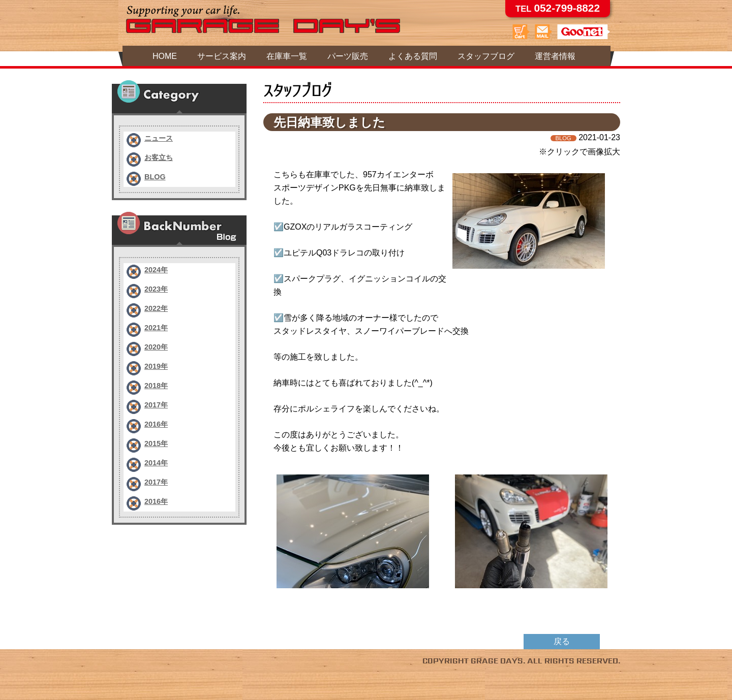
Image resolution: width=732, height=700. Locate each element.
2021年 (156, 328)
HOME (165, 56)
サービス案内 (222, 56)
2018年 (156, 386)
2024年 (156, 270)
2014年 (156, 463)
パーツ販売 (348, 56)
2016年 (156, 424)
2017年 (156, 405)
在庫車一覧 (287, 56)
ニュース (159, 138)
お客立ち (159, 157)
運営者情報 (555, 56)
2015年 (156, 443)
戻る (562, 641)
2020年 (156, 347)
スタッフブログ (486, 56)
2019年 (156, 366)
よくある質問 (413, 56)
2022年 (156, 308)
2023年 (156, 289)
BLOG (155, 177)
